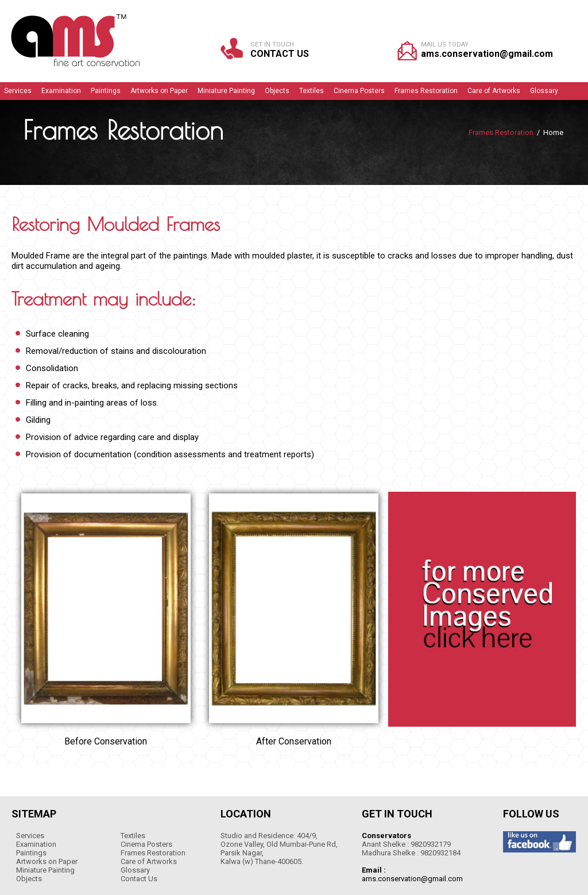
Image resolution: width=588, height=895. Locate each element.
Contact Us (280, 54)
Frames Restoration (153, 853)
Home (553, 132)
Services (30, 836)
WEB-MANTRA (550, 781)
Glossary (135, 870)
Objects (29, 879)
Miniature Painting (45, 870)
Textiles (133, 836)
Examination (36, 844)
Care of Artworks (149, 861)
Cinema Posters (146, 844)
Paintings (31, 853)
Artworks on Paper (47, 861)
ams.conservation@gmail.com (487, 54)
